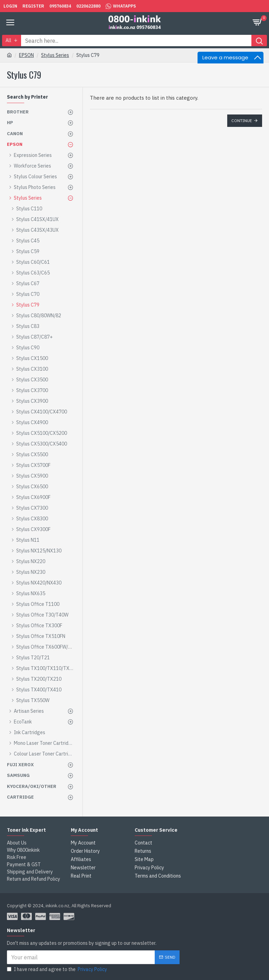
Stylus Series (55, 55)
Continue (242, 121)
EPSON (26, 55)
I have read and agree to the (57, 969)
